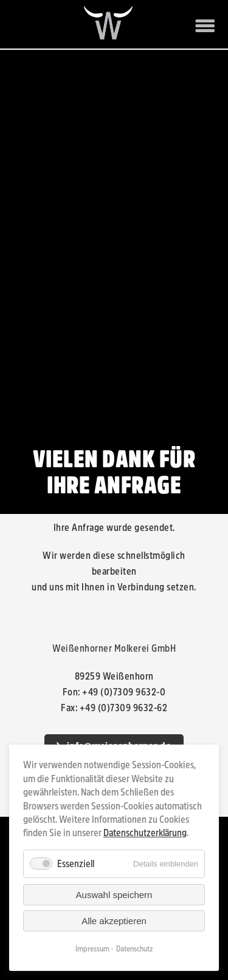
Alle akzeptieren (114, 921)
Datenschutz (135, 949)
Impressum (92, 949)
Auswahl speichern (114, 895)
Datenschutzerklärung (145, 833)
